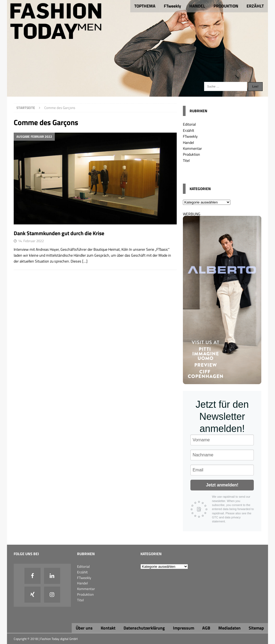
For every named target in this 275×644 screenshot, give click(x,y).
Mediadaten (229, 628)
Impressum (184, 628)
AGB (206, 628)
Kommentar (192, 148)
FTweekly (172, 6)
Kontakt (108, 628)
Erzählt (189, 130)
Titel (186, 160)
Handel (188, 142)
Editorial (189, 124)
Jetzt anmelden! (222, 485)
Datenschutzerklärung (144, 628)
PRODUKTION (226, 6)
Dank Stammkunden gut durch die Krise (59, 233)
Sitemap (256, 628)
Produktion (191, 154)
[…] (85, 261)
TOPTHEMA (145, 6)
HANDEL (197, 6)
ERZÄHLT (255, 6)
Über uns (84, 628)
